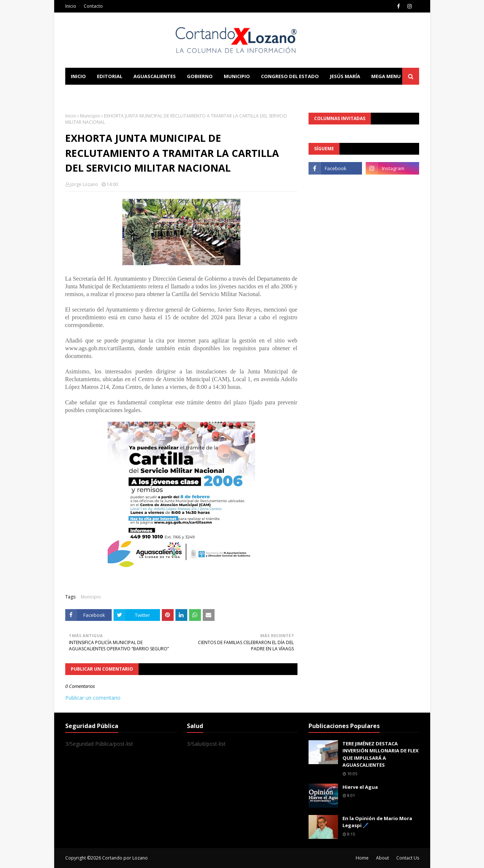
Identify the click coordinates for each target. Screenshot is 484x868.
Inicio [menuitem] (78, 76)
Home (362, 858)
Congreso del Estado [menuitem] (290, 76)
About (382, 858)
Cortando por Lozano (125, 858)
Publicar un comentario (93, 698)
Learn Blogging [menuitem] (92, 93)
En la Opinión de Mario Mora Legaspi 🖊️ (377, 822)
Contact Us (408, 858)
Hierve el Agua (360, 787)
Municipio (90, 116)
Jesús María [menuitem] (345, 76)
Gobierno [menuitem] (200, 76)
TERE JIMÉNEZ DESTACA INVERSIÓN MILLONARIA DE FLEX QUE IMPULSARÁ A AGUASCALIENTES (381, 754)
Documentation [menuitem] (146, 93)
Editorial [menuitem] (110, 76)
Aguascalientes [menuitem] (155, 76)
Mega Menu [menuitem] (386, 76)
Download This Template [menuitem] (219, 93)
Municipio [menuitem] (237, 76)
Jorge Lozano (84, 184)
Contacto (93, 6)
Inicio (71, 6)
